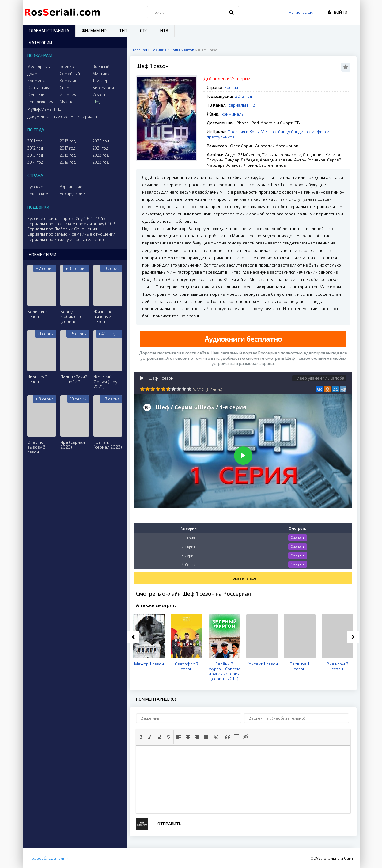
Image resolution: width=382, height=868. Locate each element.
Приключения (40, 102)
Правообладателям (49, 858)
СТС (144, 30)
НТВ (164, 30)
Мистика (101, 74)
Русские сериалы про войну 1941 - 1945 (66, 218)
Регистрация (302, 12)
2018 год (68, 155)
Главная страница (49, 30)
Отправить (169, 824)
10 (189, 389)
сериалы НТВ (242, 105)
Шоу (96, 102)
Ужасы (99, 95)
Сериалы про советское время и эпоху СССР (71, 224)
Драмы (34, 74)
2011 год (35, 141)
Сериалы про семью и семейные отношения (71, 234)
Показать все (243, 578)
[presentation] (141, 737)
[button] (141, 737)
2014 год (35, 162)
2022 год (101, 155)
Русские (35, 187)
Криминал (37, 81)
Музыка (67, 102)
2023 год (101, 162)
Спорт (66, 88)
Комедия (68, 81)
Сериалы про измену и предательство (66, 239)
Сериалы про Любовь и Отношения (62, 229)
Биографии (103, 88)
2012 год (244, 96)
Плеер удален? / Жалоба (319, 378)
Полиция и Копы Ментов (252, 132)
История (68, 95)
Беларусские (72, 194)
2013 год (35, 155)
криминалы (233, 114)
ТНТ (123, 30)
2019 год (68, 162)
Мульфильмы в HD (44, 109)
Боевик (67, 66)
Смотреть (298, 537)
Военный (101, 66)
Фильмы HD (94, 30)
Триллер (100, 81)
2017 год (68, 148)
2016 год (68, 141)
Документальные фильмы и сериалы (62, 116)
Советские (38, 194)
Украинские (71, 187)
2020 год (101, 141)
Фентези (36, 95)
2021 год (100, 148)
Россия (231, 87)
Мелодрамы (39, 66)
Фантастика (39, 88)
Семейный (70, 74)
